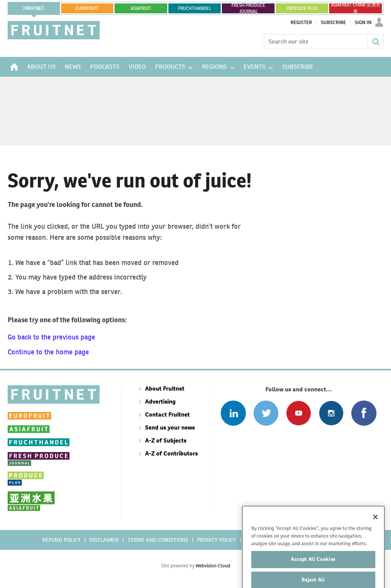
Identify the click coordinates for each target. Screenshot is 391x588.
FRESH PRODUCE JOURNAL (248, 8)
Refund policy (61, 540)
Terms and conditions (158, 540)
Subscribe (333, 23)
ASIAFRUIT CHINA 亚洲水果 (356, 8)
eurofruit (87, 8)
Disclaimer (104, 540)
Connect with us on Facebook (364, 413)
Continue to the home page (48, 352)
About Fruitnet (165, 388)
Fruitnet (34, 8)
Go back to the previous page (51, 337)
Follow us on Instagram (331, 413)
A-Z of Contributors (171, 453)
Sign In (363, 23)
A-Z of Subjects (166, 440)
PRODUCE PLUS (302, 8)
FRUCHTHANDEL (195, 8)
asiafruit (141, 8)
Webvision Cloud (213, 566)
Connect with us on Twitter (266, 413)
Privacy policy (217, 540)
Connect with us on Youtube (298, 413)
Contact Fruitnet (167, 414)
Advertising (160, 401)
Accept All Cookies (313, 572)
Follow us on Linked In (233, 413)
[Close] (375, 530)
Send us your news (170, 427)
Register (301, 23)
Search (376, 42)
